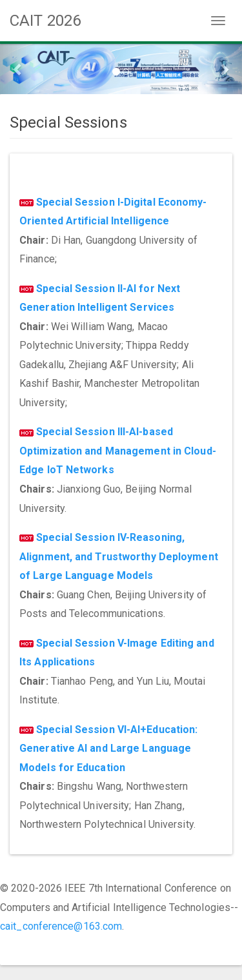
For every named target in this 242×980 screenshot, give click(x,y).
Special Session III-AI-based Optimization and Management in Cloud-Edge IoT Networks (118, 451)
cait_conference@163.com (61, 926)
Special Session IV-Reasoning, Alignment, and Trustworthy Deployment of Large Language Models (119, 556)
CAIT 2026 (45, 21)
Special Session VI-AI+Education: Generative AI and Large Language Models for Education (108, 749)
